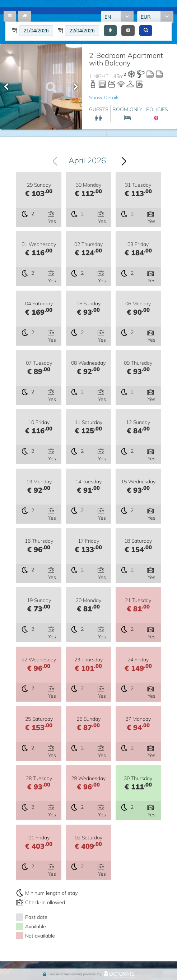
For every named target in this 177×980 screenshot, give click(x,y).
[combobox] (87, 161)
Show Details (104, 97)
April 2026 (88, 160)
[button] (110, 31)
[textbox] (36, 31)
